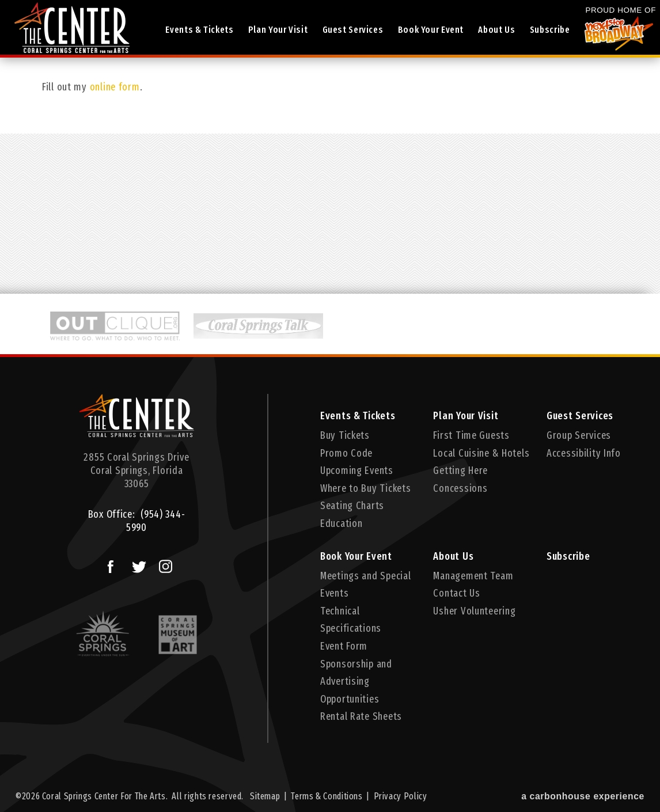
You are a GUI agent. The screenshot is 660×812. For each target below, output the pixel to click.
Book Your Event (431, 30)
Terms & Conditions (327, 796)
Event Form (344, 646)
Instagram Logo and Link (163, 564)
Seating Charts (352, 506)
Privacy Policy (401, 796)
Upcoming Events (357, 470)
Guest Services (353, 30)
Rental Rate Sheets (361, 716)
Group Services (579, 435)
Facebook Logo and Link (106, 564)
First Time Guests (471, 435)
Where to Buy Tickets (365, 488)
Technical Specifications (351, 620)
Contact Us (456, 593)
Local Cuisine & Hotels (481, 453)
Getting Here (460, 470)
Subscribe (550, 30)
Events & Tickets (199, 30)
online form (115, 87)
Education (341, 523)
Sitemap (265, 796)
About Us (496, 30)
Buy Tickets (345, 435)
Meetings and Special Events (365, 585)
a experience (583, 796)
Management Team (473, 576)
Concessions (460, 488)
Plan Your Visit (278, 30)
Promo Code (346, 453)
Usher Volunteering (474, 611)
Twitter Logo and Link (136, 564)
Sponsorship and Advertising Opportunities (356, 682)
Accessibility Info (584, 453)
